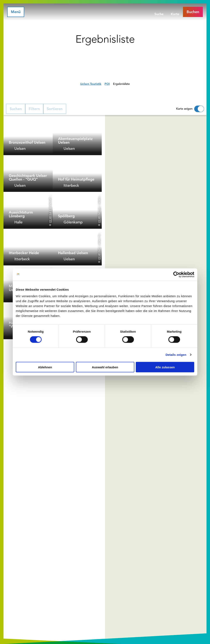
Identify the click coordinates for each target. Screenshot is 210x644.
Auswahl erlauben (105, 367)
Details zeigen (176, 355)
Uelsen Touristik (91, 84)
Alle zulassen (165, 367)
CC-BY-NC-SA (99, 215)
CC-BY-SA (50, 217)
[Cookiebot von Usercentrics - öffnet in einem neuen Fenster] (176, 275)
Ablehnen (45, 367)
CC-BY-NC (99, 254)
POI (107, 84)
